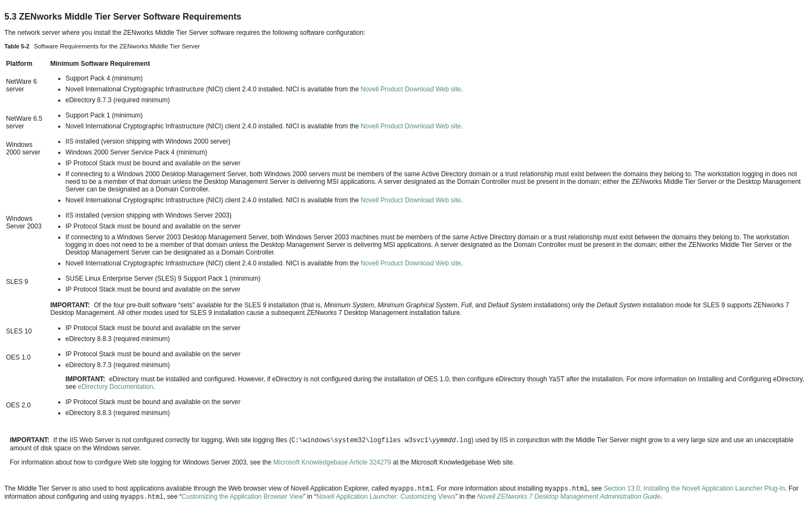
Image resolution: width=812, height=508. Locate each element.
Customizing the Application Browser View (242, 497)
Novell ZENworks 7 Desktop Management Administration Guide (569, 497)
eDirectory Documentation (115, 387)
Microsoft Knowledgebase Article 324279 (332, 462)
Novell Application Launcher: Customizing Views (386, 497)
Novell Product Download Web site (411, 89)
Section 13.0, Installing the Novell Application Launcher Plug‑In (695, 488)
